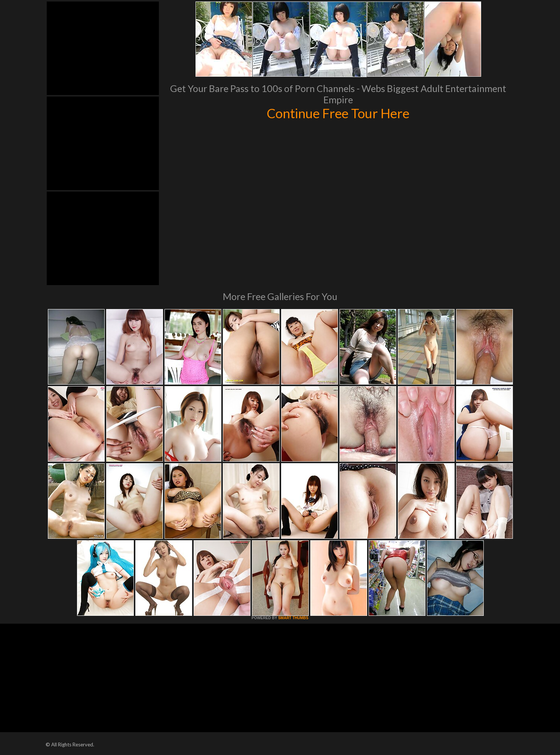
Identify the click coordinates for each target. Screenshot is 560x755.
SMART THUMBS (293, 618)
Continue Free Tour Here (338, 113)
